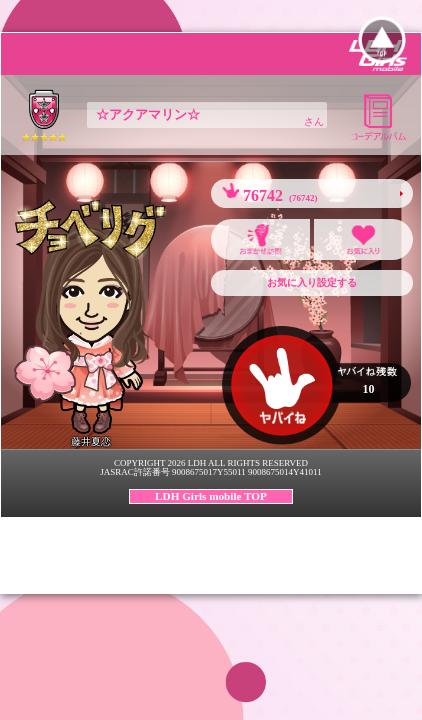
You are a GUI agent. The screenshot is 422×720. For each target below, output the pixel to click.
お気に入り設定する (312, 282)
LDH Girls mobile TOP (211, 496)
